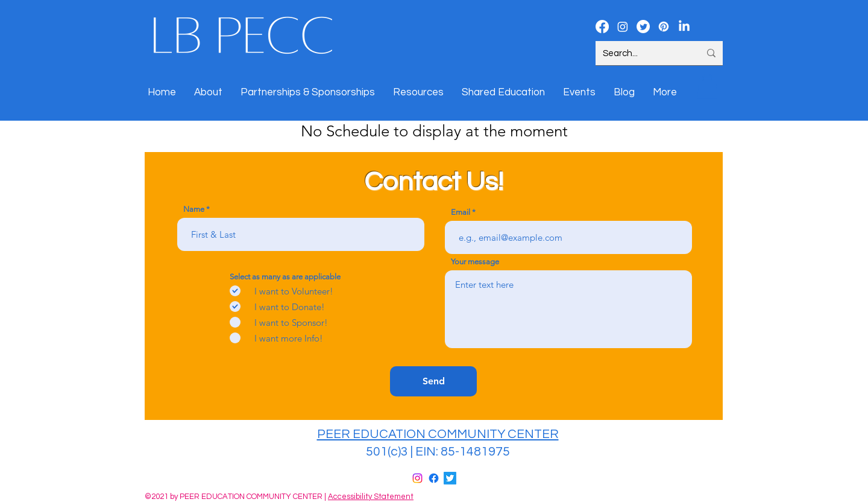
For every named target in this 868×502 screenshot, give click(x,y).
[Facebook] (434, 478)
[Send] (433, 381)
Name (194, 209)
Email (461, 212)
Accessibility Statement (371, 497)
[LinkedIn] (684, 27)
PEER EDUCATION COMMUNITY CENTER (438, 434)
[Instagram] (417, 478)
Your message (475, 262)
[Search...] (642, 53)
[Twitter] (450, 478)
